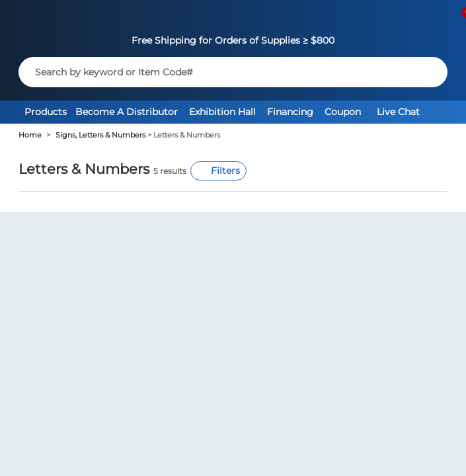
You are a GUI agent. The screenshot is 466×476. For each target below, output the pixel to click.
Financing (290, 112)
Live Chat (398, 112)
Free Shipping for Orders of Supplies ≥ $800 (233, 40)
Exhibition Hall (222, 112)
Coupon (343, 112)
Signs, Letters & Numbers (100, 135)
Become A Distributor (127, 112)
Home (30, 135)
